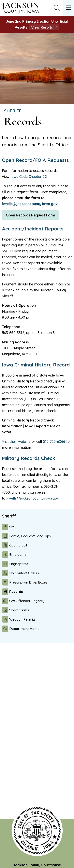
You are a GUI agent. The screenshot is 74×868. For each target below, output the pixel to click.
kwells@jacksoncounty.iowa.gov (30, 204)
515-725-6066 (54, 441)
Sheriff (13, 111)
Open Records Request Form (30, 215)
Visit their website (16, 441)
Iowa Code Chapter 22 (29, 177)
